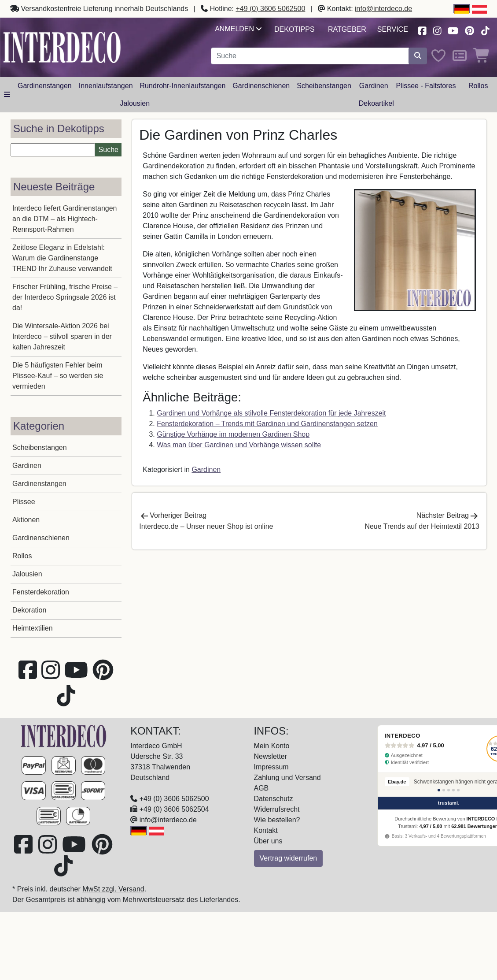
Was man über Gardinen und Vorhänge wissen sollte (239, 445)
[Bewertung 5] (458, 790)
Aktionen (26, 520)
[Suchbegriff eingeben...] (310, 56)
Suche (109, 150)
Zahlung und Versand (287, 778)
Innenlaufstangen (106, 86)
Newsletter (271, 756)
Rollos (478, 86)
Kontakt (266, 830)
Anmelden (238, 29)
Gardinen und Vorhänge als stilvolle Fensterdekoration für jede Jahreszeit (271, 413)
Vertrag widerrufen (289, 858)
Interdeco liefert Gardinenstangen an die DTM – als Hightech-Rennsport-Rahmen (64, 219)
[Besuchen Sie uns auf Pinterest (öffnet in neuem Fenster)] (470, 30)
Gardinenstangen (45, 86)
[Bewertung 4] (453, 790)
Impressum (271, 767)
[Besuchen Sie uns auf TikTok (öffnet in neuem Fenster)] (485, 30)
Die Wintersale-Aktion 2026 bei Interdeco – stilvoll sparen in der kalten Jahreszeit (62, 336)
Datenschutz (274, 799)
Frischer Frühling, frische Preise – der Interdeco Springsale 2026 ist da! (65, 297)
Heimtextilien (33, 628)
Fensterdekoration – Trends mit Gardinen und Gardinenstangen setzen (267, 424)
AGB (261, 788)
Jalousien (135, 103)
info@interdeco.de (383, 9)
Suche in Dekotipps (59, 128)
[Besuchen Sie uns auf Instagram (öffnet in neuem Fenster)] (437, 30)
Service (393, 29)
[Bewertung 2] (444, 790)
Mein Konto (272, 746)
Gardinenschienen (261, 86)
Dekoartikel (376, 103)
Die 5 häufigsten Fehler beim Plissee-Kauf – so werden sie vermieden (58, 376)
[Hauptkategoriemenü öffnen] (7, 95)
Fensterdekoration (41, 592)
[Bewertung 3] (449, 790)
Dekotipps (295, 29)
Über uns (268, 841)
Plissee (24, 502)
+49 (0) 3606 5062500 (270, 9)
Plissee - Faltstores (426, 86)
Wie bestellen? (277, 820)
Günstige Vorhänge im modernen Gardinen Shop (233, 434)
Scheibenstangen (324, 86)
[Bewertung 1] (439, 790)
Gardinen (374, 86)
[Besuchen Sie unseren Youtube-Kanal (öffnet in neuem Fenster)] (453, 30)
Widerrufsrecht (277, 809)
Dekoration (29, 610)
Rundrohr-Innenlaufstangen (183, 86)
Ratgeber (347, 29)
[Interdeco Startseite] (62, 47)
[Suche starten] (418, 56)
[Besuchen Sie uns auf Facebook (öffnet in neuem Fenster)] (422, 30)
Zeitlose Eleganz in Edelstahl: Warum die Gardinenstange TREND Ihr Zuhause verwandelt (62, 258)
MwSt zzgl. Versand (113, 889)
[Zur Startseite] (64, 735)
